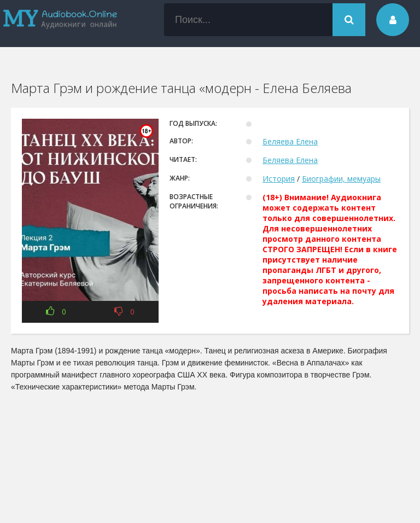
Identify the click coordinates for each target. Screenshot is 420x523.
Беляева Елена (290, 141)
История (279, 179)
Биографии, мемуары (341, 179)
